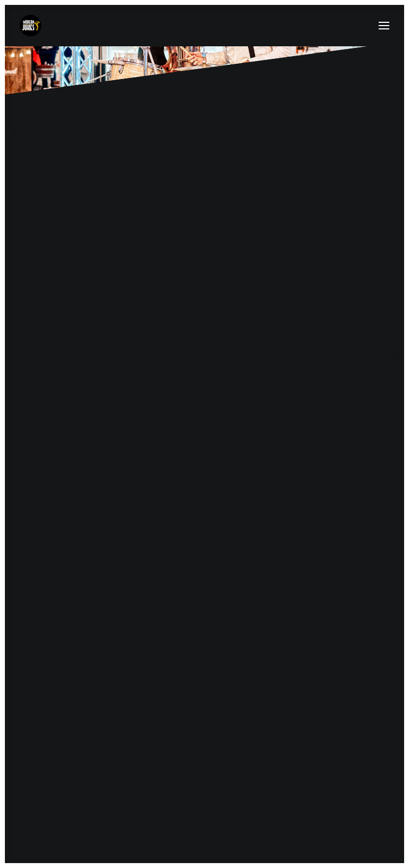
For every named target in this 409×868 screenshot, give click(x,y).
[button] (384, 26)
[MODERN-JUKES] (30, 26)
